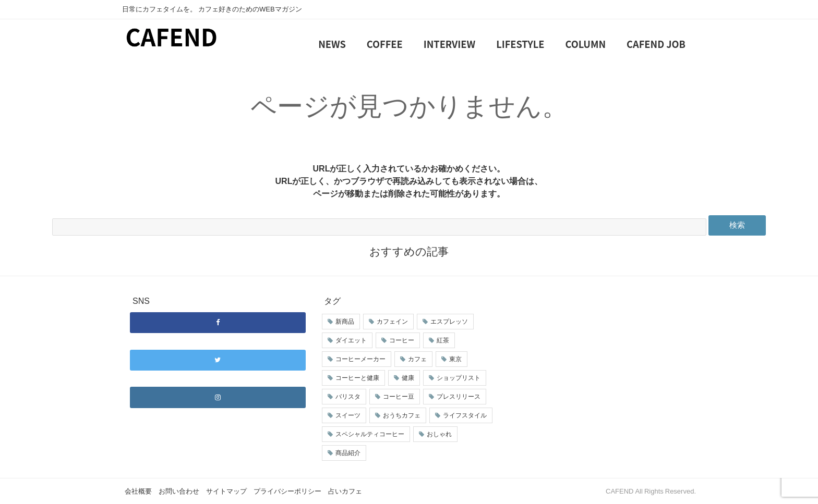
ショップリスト (459, 378)
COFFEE (385, 44)
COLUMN (586, 44)
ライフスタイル (465, 415)
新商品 (345, 322)
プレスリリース (459, 397)
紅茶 (443, 340)
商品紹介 (348, 453)
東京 (455, 359)
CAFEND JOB (656, 44)
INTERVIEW (449, 44)
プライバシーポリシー (287, 491)
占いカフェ (345, 491)
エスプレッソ (449, 322)
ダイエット (351, 340)
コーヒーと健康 (357, 378)
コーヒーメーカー (360, 359)
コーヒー (402, 340)
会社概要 (138, 491)
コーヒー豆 (399, 397)
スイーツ (348, 415)
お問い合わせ (179, 491)
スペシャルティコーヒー (370, 434)
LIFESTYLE (520, 44)
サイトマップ (226, 491)
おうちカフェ (402, 415)
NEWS (332, 44)
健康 (408, 378)
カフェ (417, 359)
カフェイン (392, 322)
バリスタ (348, 397)
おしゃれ (439, 434)
